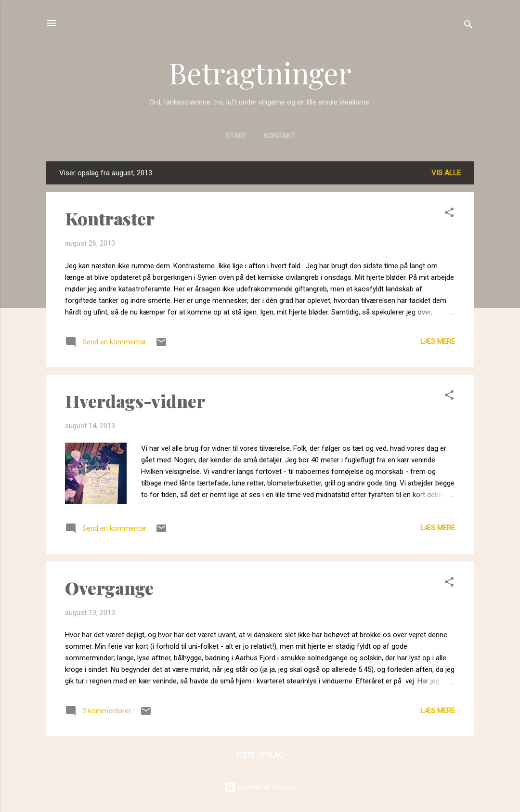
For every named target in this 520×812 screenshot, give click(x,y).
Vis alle (446, 173)
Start (236, 136)
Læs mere (438, 341)
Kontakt (279, 136)
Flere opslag (260, 755)
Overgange (109, 588)
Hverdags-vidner (135, 401)
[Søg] (468, 26)
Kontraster (110, 218)
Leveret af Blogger (260, 787)
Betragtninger (260, 72)
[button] (449, 214)
